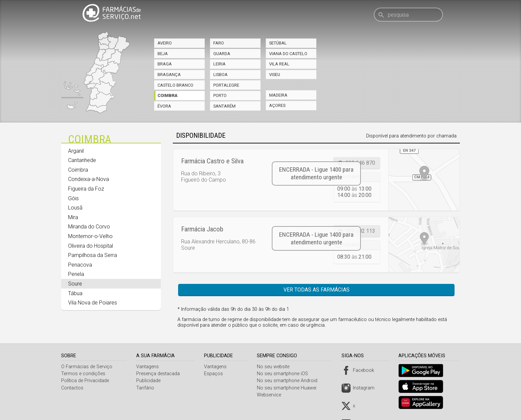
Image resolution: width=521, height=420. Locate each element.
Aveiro (165, 43)
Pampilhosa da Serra (93, 255)
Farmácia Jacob (202, 229)
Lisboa (220, 75)
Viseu (275, 75)
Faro (219, 43)
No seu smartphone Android (289, 381)
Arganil (76, 151)
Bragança (169, 75)
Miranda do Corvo (89, 227)
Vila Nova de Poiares (93, 303)
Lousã (75, 208)
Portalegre (226, 85)
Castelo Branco (175, 85)
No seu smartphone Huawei (289, 388)
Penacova (80, 265)
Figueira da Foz (86, 189)
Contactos (72, 388)
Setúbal (278, 43)
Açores (277, 105)
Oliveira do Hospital (91, 246)
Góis (73, 198)
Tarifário (146, 388)
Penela (76, 274)
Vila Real (279, 64)
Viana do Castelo (288, 54)
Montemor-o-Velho (90, 236)
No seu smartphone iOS (285, 374)
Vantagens (149, 367)
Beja (163, 54)
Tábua (75, 293)
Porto (220, 95)
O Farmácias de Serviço (87, 367)
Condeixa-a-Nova (89, 179)
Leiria (219, 64)
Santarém (224, 106)
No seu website (275, 367)
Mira (73, 217)
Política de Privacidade (85, 381)
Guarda (222, 54)
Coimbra (167, 95)
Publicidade (149, 381)
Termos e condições (83, 374)
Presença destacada (159, 374)
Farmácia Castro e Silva (212, 161)
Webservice (271, 395)
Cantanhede (82, 160)
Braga (165, 64)
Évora (164, 106)
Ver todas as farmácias (316, 290)
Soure (75, 284)
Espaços (215, 374)
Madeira (278, 95)
